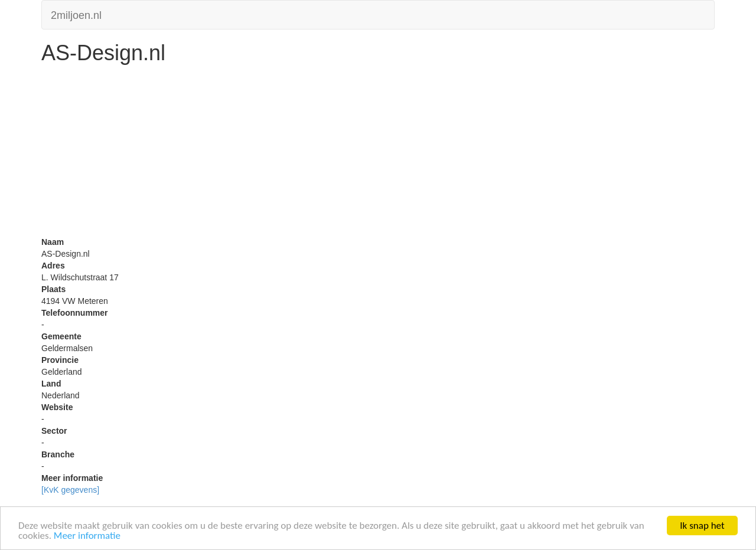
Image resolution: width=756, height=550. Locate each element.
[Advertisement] (378, 153)
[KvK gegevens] (70, 490)
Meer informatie (87, 536)
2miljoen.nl (76, 14)
